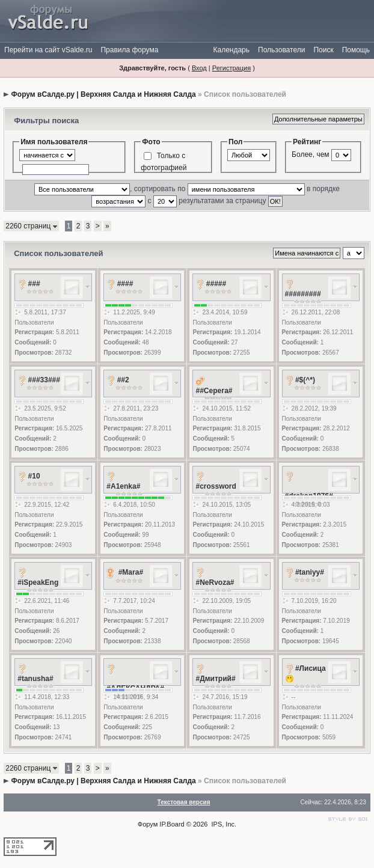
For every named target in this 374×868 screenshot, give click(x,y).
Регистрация (231, 68)
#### (125, 284)
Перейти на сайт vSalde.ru (48, 50)
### (34, 284)
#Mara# (131, 572)
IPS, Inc (223, 824)
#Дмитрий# (215, 679)
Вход (199, 68)
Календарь (231, 50)
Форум (148, 824)
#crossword (216, 486)
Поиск (323, 50)
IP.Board (172, 824)
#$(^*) (305, 380)
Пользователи (281, 50)
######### (303, 294)
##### (216, 284)
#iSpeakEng (38, 582)
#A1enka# (123, 486)
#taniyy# (310, 572)
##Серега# (214, 391)
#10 (34, 476)
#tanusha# (35, 679)
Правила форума (129, 50)
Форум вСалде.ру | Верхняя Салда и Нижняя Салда (104, 94)
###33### (44, 380)
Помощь (356, 50)
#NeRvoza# (215, 582)
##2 (123, 380)
